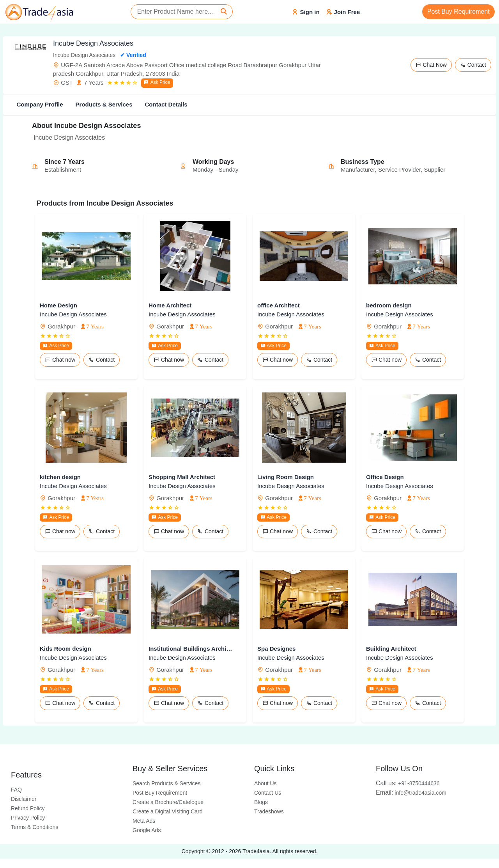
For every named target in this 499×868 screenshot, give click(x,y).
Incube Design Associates (73, 314)
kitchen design (60, 477)
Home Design (58, 305)
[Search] (224, 12)
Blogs (261, 802)
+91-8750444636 (408, 783)
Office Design (385, 477)
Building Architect (391, 649)
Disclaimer (24, 799)
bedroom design (389, 305)
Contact (473, 65)
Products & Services (104, 104)
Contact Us (268, 793)
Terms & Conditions (35, 827)
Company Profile (40, 104)
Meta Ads (144, 821)
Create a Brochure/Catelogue (168, 802)
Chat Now (431, 65)
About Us (265, 783)
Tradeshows (269, 811)
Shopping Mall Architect (182, 477)
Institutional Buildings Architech (190, 649)
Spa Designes (276, 649)
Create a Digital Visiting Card (168, 811)
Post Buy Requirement (458, 12)
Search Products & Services (166, 783)
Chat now (60, 360)
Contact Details (166, 104)
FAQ (16, 790)
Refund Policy (28, 808)
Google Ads (147, 830)
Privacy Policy (28, 818)
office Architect (279, 305)
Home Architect (170, 305)
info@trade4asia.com (411, 793)
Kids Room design (65, 649)
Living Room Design (286, 477)
